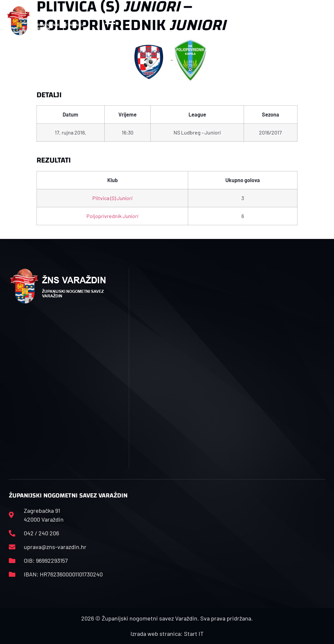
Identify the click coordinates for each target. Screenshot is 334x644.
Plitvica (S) (112, 198)
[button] (110, 21)
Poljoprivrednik (112, 216)
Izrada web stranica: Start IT (167, 634)
